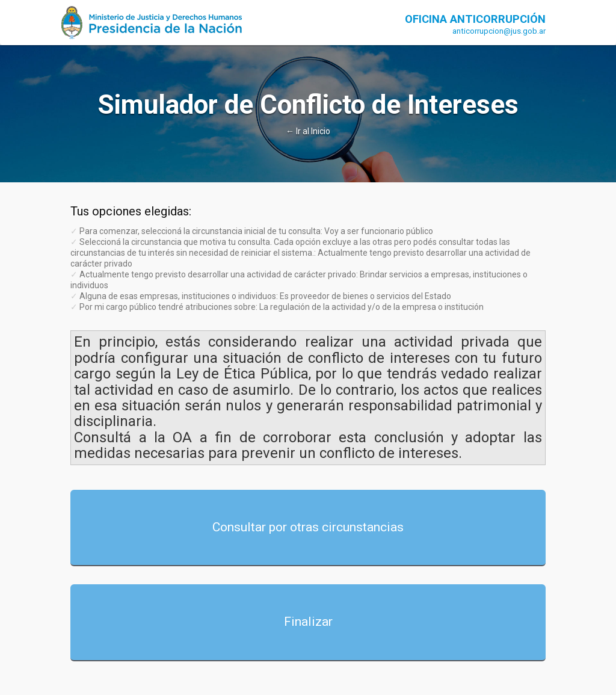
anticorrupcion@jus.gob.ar (499, 31)
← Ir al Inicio (308, 131)
